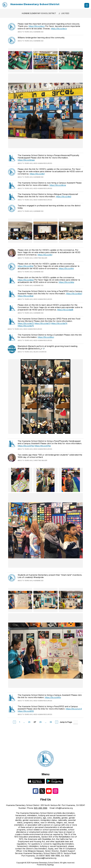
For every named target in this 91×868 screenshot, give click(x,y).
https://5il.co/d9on (46, 337)
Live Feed (65, 13)
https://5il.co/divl (45, 255)
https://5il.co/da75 (26, 326)
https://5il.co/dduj (66, 282)
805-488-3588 (41, 808)
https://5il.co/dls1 (37, 174)
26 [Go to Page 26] (29, 722)
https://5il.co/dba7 (74, 294)
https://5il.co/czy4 (74, 709)
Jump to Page (66, 722)
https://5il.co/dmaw (26, 160)
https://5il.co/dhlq (25, 266)
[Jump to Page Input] (76, 722)
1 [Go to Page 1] (20, 722)
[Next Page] (57, 722)
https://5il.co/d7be (43, 446)
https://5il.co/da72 (26, 323)
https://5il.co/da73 (42, 323)
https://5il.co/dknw (58, 185)
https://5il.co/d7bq (26, 446)
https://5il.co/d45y (53, 697)
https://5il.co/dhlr (66, 268)
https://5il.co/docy (37, 26)
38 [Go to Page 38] (51, 722)
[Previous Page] (14, 722)
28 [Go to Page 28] (40, 722)
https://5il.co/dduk (26, 280)
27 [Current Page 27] (35, 722)
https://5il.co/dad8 (65, 310)
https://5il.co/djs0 (64, 197)
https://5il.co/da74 (59, 323)
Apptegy (51, 865)
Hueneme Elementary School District (39, 13)
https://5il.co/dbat (25, 296)
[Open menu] (87, 5)
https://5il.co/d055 (26, 711)
